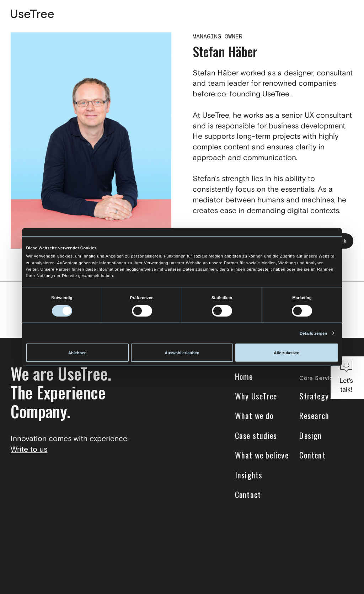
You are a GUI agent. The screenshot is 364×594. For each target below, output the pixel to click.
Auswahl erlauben (182, 352)
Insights (249, 475)
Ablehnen (77, 352)
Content (312, 455)
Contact (248, 495)
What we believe (262, 455)
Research (314, 416)
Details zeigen (313, 333)
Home (244, 376)
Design (311, 436)
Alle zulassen (287, 352)
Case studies (256, 436)
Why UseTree (256, 396)
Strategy (314, 396)
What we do (254, 416)
